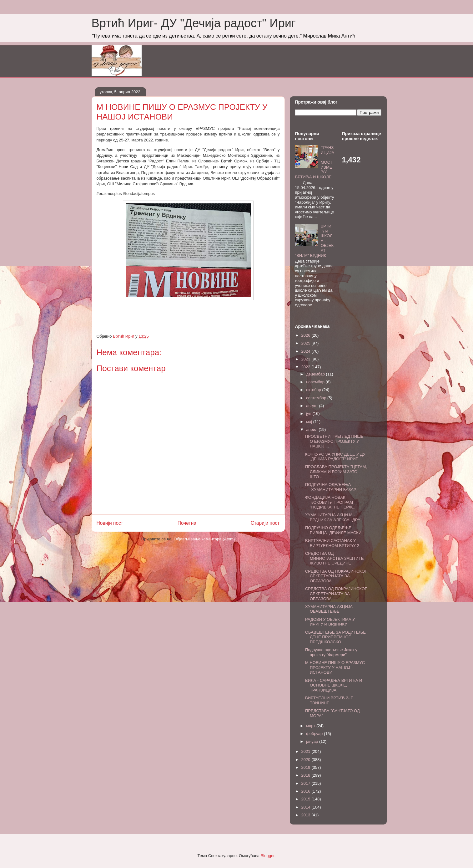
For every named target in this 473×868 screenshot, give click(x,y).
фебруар (315, 734)
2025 (307, 343)
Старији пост (265, 523)
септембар (317, 398)
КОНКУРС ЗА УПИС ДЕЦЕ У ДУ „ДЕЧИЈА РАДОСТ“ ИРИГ (335, 457)
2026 (307, 335)
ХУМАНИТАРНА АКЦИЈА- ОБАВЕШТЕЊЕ (330, 609)
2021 (307, 751)
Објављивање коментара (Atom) (204, 539)
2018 (307, 775)
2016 (307, 791)
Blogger (268, 856)
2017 (307, 783)
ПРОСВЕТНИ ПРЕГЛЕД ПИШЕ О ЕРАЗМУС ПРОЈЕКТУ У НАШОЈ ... (334, 441)
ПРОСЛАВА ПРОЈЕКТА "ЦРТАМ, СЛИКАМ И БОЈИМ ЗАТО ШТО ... (336, 472)
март (311, 726)
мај (310, 422)
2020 (307, 760)
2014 (307, 807)
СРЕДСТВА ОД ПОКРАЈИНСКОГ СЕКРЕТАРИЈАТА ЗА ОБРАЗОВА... (336, 576)
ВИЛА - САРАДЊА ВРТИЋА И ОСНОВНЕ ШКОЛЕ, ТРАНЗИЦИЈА (334, 685)
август (312, 406)
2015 (307, 799)
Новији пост (110, 523)
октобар (314, 390)
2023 (307, 359)
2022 (307, 367)
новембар (316, 382)
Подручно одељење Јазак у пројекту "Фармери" (331, 652)
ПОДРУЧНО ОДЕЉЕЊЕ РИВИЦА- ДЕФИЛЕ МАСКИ (333, 530)
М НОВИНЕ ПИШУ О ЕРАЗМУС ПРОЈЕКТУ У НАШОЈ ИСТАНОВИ (335, 667)
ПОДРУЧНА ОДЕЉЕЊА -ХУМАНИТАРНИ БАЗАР (331, 487)
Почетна (187, 523)
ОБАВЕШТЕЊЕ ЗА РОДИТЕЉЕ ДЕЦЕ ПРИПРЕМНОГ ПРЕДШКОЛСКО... (335, 637)
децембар (316, 374)
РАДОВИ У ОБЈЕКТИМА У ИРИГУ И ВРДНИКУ (330, 622)
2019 (307, 767)
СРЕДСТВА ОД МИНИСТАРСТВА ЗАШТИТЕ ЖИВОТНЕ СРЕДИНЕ (334, 558)
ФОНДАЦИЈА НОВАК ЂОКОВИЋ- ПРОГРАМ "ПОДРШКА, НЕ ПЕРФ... (330, 502)
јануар (313, 741)
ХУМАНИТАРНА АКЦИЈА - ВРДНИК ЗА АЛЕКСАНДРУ (333, 517)
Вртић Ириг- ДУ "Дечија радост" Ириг (194, 23)
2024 (307, 351)
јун (309, 414)
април (312, 429)
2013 (307, 815)
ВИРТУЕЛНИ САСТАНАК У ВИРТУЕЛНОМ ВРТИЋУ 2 (332, 543)
